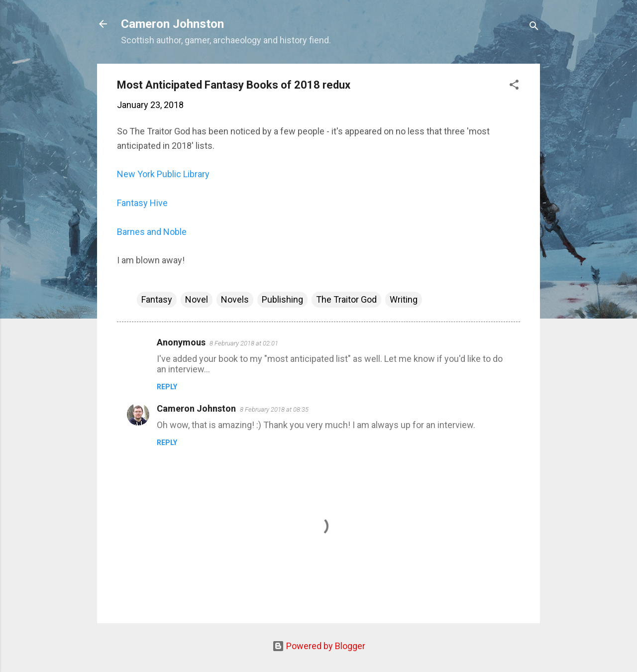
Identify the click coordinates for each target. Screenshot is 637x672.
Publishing (282, 299)
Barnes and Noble (152, 232)
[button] (514, 86)
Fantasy (157, 299)
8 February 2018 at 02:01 (244, 343)
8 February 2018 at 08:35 (274, 409)
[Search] (534, 27)
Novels (235, 299)
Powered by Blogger (319, 646)
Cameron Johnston (172, 24)
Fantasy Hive (142, 203)
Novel (197, 299)
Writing (404, 299)
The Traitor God (346, 299)
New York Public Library (163, 174)
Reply (167, 387)
